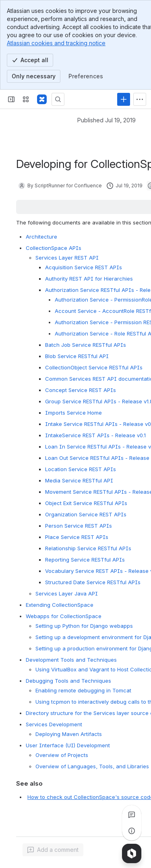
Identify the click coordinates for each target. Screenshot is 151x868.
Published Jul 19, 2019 (107, 120)
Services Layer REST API (67, 258)
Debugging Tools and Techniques (68, 681)
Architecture (41, 237)
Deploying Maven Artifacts (69, 734)
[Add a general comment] (53, 850)
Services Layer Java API (67, 593)
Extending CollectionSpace (60, 605)
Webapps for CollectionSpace (64, 616)
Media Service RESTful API (79, 480)
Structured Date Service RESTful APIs (93, 582)
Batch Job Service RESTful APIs (86, 345)
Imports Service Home (73, 413)
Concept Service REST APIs (81, 390)
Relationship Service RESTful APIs (88, 548)
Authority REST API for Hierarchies (89, 279)
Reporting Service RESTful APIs (85, 560)
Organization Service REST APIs (86, 514)
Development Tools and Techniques (71, 660)
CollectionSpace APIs (54, 248)
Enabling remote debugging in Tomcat (83, 690)
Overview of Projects (62, 755)
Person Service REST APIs (79, 526)
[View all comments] (132, 815)
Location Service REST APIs (81, 469)
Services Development (54, 724)
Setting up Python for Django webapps (84, 626)
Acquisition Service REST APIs (84, 267)
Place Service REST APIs (77, 537)
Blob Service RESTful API (77, 356)
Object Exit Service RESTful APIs (86, 503)
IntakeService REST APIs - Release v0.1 (95, 435)
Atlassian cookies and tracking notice (56, 43)
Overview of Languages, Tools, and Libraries (92, 766)
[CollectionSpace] (42, 99)
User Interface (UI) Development (68, 745)
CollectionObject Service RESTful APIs (94, 367)
